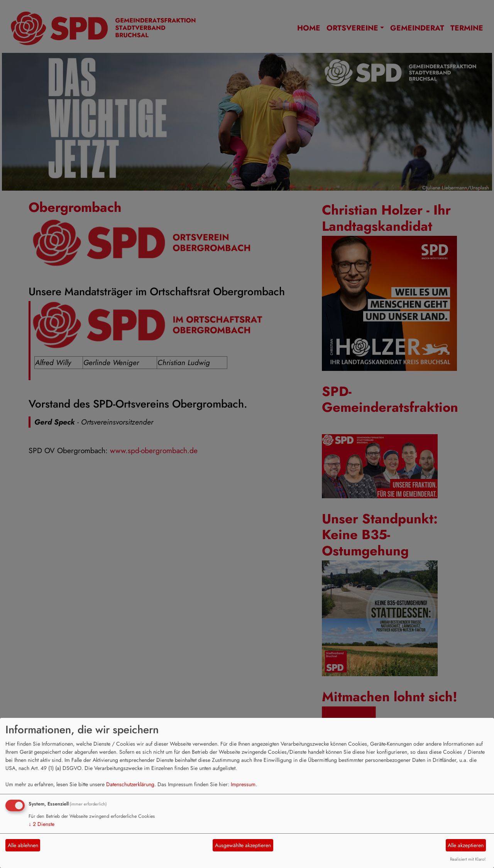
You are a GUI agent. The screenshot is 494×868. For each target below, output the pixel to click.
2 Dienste (41, 824)
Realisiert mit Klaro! (468, 859)
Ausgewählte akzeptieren (243, 845)
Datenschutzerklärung (130, 784)
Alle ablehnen (23, 845)
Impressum (243, 784)
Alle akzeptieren (466, 845)
